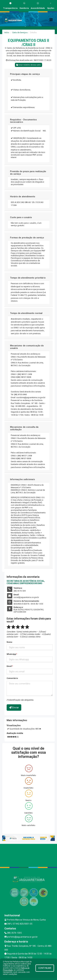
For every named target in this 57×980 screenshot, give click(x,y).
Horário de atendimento (23, 197)
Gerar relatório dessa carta (29, 65)
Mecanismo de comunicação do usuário (27, 347)
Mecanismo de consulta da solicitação (24, 428)
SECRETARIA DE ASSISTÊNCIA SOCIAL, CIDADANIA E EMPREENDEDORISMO (26, 582)
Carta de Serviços (20, 33)
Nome (9, 642)
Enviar (14, 707)
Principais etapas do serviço (25, 74)
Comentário (12, 678)
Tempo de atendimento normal (26, 313)
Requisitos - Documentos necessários (23, 121)
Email (9, 666)
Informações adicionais (22, 479)
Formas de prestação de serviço (27, 238)
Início (7, 33)
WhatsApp (11, 654)
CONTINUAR (45, 968)
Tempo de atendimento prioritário (28, 278)
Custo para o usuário (21, 217)
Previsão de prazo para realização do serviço (28, 173)
